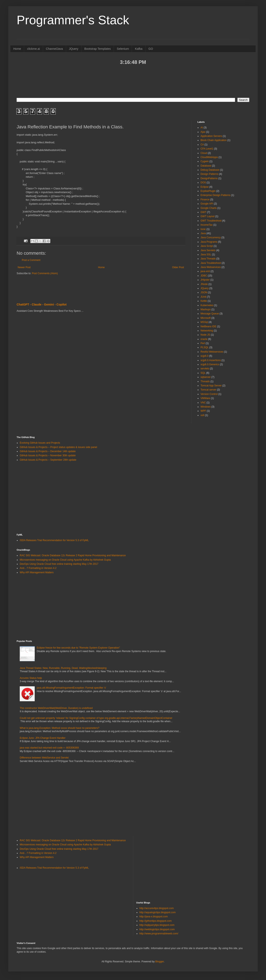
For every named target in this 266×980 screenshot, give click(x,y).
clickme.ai (33, 49)
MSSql (204, 322)
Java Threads (208, 259)
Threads (205, 381)
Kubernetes (207, 305)
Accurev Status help (31, 678)
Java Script (207, 246)
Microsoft (206, 318)
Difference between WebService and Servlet (44, 758)
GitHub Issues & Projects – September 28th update (48, 460)
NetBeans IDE (208, 326)
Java (203, 233)
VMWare (205, 398)
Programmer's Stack (73, 20)
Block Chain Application (214, 140)
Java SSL (206, 254)
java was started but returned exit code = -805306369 (49, 748)
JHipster (205, 280)
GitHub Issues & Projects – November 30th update (48, 455)
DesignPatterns (209, 178)
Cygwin (205, 161)
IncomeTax (207, 225)
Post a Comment (31, 260)
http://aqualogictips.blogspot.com (158, 912)
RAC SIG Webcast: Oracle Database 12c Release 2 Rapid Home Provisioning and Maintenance (73, 555)
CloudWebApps (209, 157)
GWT (203, 212)
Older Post (178, 267)
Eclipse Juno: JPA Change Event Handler (43, 738)
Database (206, 166)
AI (202, 128)
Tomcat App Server (211, 386)
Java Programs (209, 242)
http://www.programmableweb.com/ (159, 934)
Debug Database (210, 170)
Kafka (139, 49)
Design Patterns (209, 174)
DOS (203, 183)
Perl (203, 343)
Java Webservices (211, 267)
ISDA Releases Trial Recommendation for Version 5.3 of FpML (54, 540)
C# (202, 145)
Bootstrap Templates (98, 49)
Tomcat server (208, 390)
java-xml (205, 271)
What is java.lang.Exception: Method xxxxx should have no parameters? (60, 728)
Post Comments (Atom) (45, 273)
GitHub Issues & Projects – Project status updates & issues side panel (58, 447)
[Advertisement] (133, 81)
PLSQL (205, 347)
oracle (204, 339)
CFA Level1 (207, 149)
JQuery (74, 49)
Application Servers (211, 136)
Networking (207, 331)
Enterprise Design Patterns (215, 195)
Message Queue (210, 314)
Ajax (203, 132)
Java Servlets (208, 250)
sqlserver (206, 377)
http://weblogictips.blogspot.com (157, 929)
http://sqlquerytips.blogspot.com (157, 925)
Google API (207, 204)
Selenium (123, 49)
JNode (204, 284)
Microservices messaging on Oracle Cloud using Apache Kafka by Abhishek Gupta (65, 560)
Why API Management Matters (37, 572)
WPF (203, 411)
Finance (205, 200)
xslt (202, 415)
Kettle (204, 301)
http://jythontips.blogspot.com (156, 921)
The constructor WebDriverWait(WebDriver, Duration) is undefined (56, 708)
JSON (204, 292)
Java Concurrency (211, 237)
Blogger (159, 962)
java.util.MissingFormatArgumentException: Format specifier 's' (71, 688)
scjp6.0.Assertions (211, 360)
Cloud (204, 153)
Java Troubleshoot (211, 263)
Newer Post (24, 267)
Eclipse (205, 187)
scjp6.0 (204, 356)
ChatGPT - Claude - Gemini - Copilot (42, 304)
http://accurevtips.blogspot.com (157, 908)
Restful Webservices (212, 352)
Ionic (203, 229)
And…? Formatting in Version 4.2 (38, 568)
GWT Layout (208, 216)
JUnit (203, 297)
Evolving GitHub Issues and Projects (40, 443)
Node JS (205, 335)
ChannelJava (54, 49)
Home (17, 49)
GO (151, 49)
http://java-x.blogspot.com (154, 917)
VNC (203, 403)
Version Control (209, 394)
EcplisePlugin (208, 191)
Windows (206, 407)
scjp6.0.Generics (210, 364)
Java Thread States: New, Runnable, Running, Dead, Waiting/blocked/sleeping (63, 668)
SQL (203, 373)
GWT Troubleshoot (211, 221)
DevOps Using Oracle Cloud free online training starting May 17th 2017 (59, 564)
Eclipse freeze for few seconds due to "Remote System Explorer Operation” (78, 648)
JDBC (204, 276)
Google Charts (209, 208)
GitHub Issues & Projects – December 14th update (48, 451)
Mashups (206, 309)
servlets (205, 369)
